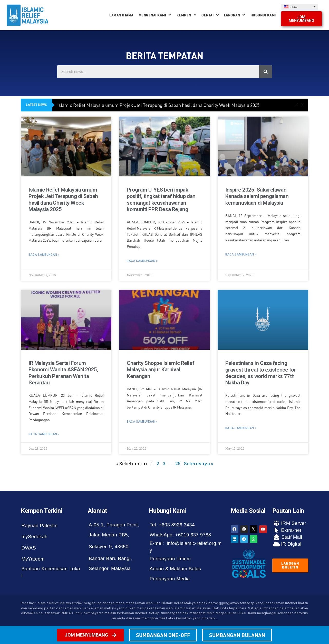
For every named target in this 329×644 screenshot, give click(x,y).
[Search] (266, 72)
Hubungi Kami (263, 15)
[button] (301, 19)
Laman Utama (121, 15)
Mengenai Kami (155, 15)
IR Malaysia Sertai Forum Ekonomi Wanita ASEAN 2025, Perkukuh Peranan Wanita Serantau (63, 373)
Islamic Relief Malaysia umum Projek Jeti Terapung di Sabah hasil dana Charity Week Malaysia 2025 (158, 105)
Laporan (235, 15)
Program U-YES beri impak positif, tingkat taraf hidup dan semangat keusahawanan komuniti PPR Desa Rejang (161, 200)
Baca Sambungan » (44, 255)
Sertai (210, 15)
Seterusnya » (199, 463)
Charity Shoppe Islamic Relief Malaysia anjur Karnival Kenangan (161, 370)
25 (178, 463)
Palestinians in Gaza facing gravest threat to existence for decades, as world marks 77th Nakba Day (261, 373)
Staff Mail (291, 537)
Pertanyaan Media (170, 579)
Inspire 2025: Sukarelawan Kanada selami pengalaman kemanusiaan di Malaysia (257, 196)
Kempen (187, 15)
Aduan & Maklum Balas (175, 569)
